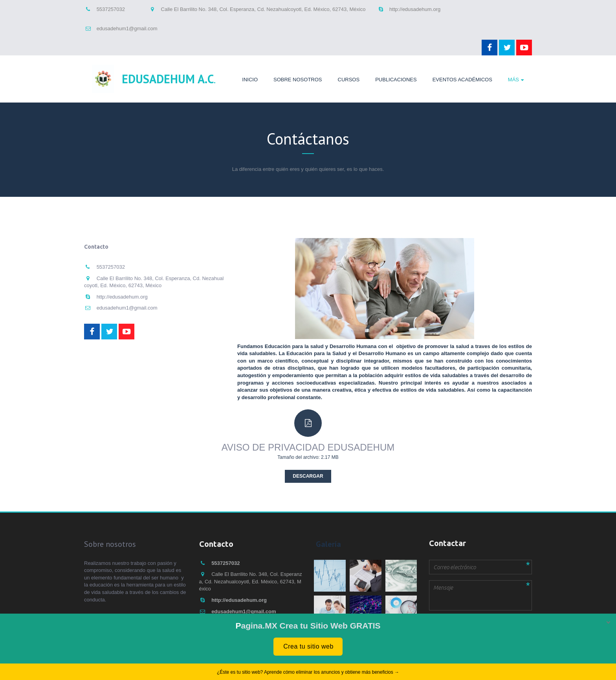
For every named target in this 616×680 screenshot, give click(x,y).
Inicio (250, 80)
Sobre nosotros (298, 80)
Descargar (308, 476)
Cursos (349, 80)
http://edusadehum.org (415, 9)
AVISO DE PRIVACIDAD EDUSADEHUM (308, 447)
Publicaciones (396, 80)
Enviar (444, 623)
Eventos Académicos (462, 80)
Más (513, 80)
